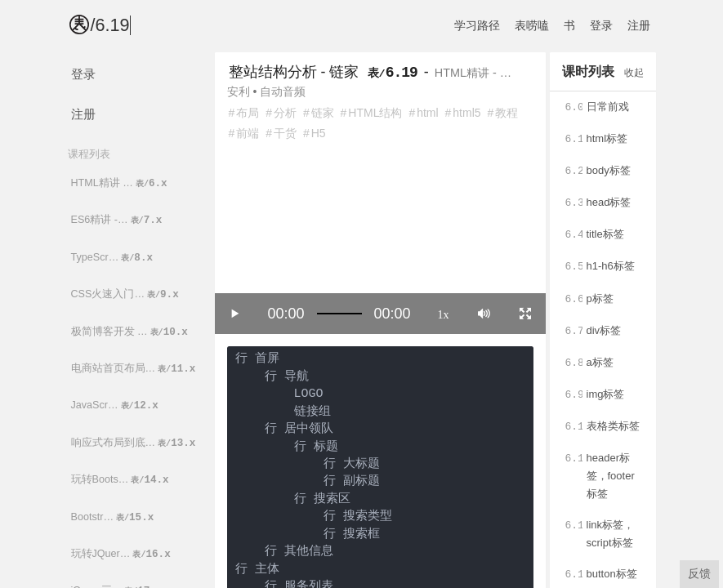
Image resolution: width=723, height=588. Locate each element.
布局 (248, 113)
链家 (323, 113)
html (427, 113)
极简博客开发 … (131, 332)
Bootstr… (114, 517)
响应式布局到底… (135, 443)
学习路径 (477, 25)
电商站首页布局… (135, 369)
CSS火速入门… (126, 294)
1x (444, 314)
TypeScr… (114, 258)
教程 (507, 113)
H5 (319, 133)
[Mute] (484, 314)
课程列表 (89, 154)
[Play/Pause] (235, 314)
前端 (248, 133)
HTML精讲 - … (473, 73)
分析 (285, 113)
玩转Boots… (121, 480)
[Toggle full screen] (525, 314)
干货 (285, 133)
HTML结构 (375, 113)
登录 (601, 25)
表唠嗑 (532, 25)
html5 (466, 113)
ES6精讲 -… (118, 220)
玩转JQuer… (122, 554)
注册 (639, 25)
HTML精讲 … (120, 183)
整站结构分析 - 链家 (294, 72)
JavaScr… (116, 405)
